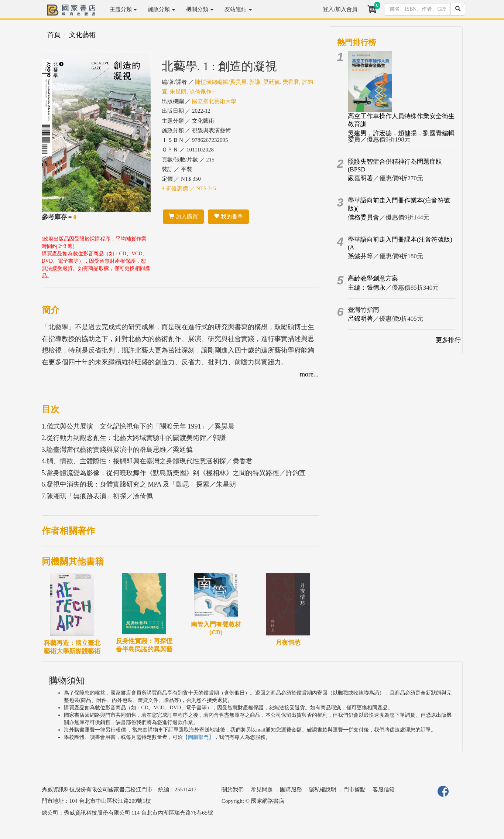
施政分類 (161, 9)
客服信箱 (384, 789)
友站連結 (238, 9)
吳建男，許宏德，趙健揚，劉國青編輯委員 (401, 136)
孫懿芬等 (360, 256)
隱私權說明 (323, 789)
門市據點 (354, 789)
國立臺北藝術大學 (214, 101)
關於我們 (233, 789)
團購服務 (291, 789)
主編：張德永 (367, 288)
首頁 (54, 35)
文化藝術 (82, 35)
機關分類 (200, 9)
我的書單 (228, 216)
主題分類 (123, 9)
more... (309, 374)
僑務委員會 (364, 217)
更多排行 (448, 340)
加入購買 (183, 216)
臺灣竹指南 (364, 310)
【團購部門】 (198, 737)
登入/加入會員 (340, 9)
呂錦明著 (360, 319)
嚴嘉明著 (360, 178)
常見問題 (262, 789)
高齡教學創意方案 (373, 278)
